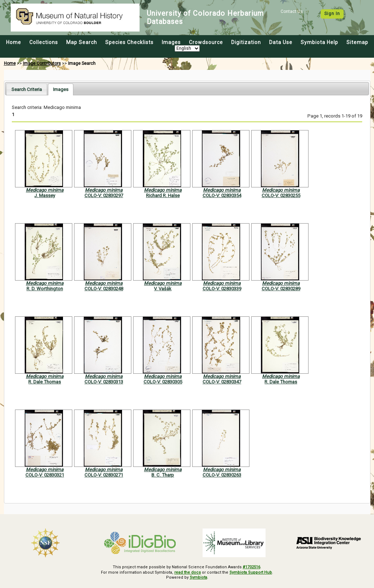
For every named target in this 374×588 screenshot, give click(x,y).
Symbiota (198, 577)
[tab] (27, 89)
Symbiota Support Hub (251, 572)
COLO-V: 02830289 (281, 289)
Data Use (281, 42)
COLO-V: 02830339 (222, 289)
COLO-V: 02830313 (104, 382)
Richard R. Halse (163, 195)
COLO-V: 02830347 (222, 382)
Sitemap (357, 42)
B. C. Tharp (163, 475)
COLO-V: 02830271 (104, 475)
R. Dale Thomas (45, 382)
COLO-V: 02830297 (104, 195)
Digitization (246, 42)
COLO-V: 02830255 (281, 195)
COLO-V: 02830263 (222, 475)
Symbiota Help (319, 42)
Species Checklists (129, 42)
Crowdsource (206, 42)
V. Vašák (163, 289)
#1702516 (251, 567)
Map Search (82, 42)
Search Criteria (27, 89)
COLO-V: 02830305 (163, 382)
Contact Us (292, 11)
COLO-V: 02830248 (104, 289)
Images (171, 42)
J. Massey (45, 195)
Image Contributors (42, 63)
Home (14, 42)
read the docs (188, 572)
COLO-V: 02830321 (45, 475)
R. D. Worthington (45, 289)
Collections (44, 42)
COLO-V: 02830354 (222, 195)
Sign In (332, 14)
